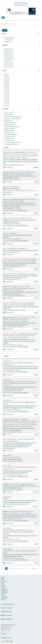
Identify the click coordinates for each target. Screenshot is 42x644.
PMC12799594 (23, 541)
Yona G (25, 363)
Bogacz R (29, 174)
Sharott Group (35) (8, 55)
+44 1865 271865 (8, 641)
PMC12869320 (23, 226)
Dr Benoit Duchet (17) (9, 128)
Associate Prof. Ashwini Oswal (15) (12, 117)
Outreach (4, 594)
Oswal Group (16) (8, 67)
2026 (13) (6, 74)
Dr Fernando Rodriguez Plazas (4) (12, 142)
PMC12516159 (23, 476)
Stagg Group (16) (8, 65)
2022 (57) (6, 82)
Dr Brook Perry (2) (8, 132)
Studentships (5, 590)
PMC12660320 (23, 393)
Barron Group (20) (8, 63)
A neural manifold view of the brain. (12, 459)
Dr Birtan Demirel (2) (9, 130)
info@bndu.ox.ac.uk (6, 638)
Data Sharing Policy (6, 612)
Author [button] (5, 109)
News (3, 583)
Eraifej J (5, 287)
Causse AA (6, 152)
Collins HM (19, 530)
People (3, 587)
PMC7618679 (23, 560)
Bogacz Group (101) (9, 51)
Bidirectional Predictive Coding (11, 189)
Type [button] (4, 34)
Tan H (24, 174)
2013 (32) (6, 100)
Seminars (4, 596)
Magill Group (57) (8, 53)
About (3, 579)
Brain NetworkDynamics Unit (21, 4)
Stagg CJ (24, 484)
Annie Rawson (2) (8, 115)
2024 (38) (6, 78)
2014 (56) (6, 98)
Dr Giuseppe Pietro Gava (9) (11, 144)
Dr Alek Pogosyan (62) (9, 124)
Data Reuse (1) (7, 42)
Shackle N (32, 172)
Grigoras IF (6, 511)
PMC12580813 (23, 521)
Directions (4, 581)
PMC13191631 (23, 210)
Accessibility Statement (7, 604)
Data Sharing (5, 598)
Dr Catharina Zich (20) (9, 138)
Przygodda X (31, 303)
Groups (3, 585)
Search (5, 30)
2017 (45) (6, 92)
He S (27, 172)
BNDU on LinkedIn (7, 615)
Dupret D (24, 158)
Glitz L (5, 248)
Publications (4, 592)
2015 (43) (6, 96)
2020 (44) (6, 86)
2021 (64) (6, 84)
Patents (3, 600)
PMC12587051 (23, 372)
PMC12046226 (23, 411)
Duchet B (5, 172)
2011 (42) (6, 104)
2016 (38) (6, 94)
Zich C (16, 441)
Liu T (10, 199)
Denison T (13, 158)
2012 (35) (6, 102)
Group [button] (5, 45)
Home (3, 578)
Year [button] (4, 70)
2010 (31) (6, 106)
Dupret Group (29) (8, 57)
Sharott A (19, 174)
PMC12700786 (23, 347)
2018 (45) (6, 90)
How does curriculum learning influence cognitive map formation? (21, 250)
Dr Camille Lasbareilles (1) (10, 134)
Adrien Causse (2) (8, 113)
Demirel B (6, 484)
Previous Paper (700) (9, 38)
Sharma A (6, 199)
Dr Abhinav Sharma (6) (9, 122)
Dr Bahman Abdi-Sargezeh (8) (11, 126)
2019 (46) (6, 88)
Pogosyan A (6, 174)
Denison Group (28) (9, 59)
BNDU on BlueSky (7, 619)
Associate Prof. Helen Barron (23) (12, 119)
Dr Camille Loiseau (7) (9, 136)
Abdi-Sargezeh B (17, 199)
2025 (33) (6, 76)
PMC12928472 (23, 241)
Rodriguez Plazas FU (9, 317)
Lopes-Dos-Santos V (20, 152)
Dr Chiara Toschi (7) (9, 140)
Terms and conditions (7, 608)
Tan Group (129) (8, 49)
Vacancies (4, 589)
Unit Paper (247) (8, 40)
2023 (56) (6, 80)
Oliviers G (6, 187)
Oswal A (22, 201)
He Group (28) (7, 61)
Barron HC (6, 154)
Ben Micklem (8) (8, 121)
